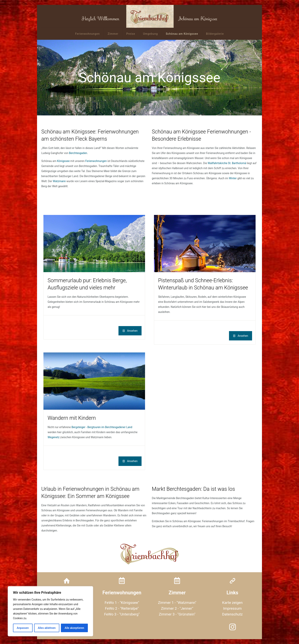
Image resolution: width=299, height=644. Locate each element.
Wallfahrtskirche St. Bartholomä (227, 163)
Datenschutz (232, 614)
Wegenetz (54, 437)
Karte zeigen (232, 603)
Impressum (232, 608)
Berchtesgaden (78, 153)
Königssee (63, 161)
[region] (50, 611)
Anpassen (23, 628)
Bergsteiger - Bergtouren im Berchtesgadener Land (102, 427)
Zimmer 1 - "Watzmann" (177, 603)
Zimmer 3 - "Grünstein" (177, 614)
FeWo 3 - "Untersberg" (122, 614)
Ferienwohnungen (96, 161)
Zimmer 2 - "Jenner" (177, 608)
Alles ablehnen (47, 628)
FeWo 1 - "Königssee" (122, 603)
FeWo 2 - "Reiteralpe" (122, 608)
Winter (233, 178)
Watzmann (59, 181)
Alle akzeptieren (74, 628)
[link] (94, 244)
